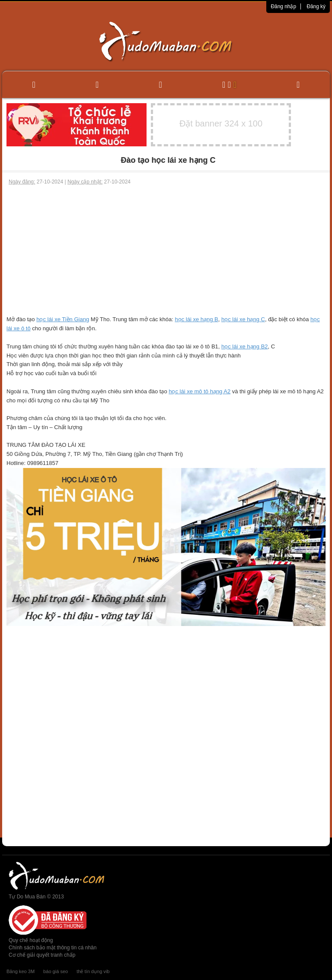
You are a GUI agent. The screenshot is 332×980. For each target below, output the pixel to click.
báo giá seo (56, 971)
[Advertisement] (166, 250)
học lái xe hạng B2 (245, 346)
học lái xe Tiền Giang (63, 319)
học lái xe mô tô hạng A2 (200, 391)
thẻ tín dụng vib (93, 971)
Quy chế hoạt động (31, 940)
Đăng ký (316, 6)
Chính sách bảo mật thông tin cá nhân (53, 948)
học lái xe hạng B (196, 319)
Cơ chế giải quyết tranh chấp (42, 955)
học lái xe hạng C (243, 319)
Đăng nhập (283, 6)
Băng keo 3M (21, 971)
